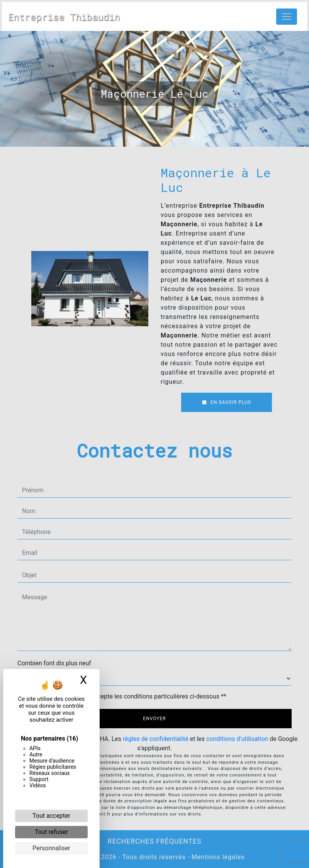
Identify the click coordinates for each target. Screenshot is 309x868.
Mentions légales (217, 857)
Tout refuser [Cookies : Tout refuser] (51, 832)
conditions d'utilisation (237, 739)
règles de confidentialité (156, 739)
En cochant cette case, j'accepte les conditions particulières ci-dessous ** (126, 696)
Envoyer (154, 719)
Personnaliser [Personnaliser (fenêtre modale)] (51, 848)
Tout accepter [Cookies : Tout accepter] (51, 816)
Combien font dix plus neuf (54, 663)
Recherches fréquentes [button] (155, 841)
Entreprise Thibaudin (64, 17)
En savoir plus (227, 402)
